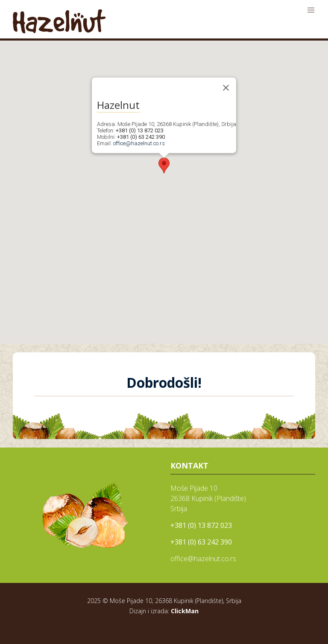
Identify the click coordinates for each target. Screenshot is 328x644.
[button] (164, 165)
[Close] (226, 88)
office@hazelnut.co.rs (139, 143)
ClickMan (185, 611)
